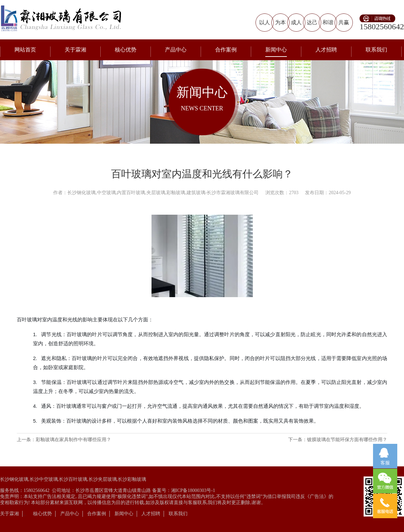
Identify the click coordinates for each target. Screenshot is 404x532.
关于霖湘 (75, 50)
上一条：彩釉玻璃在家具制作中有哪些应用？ (64, 440)
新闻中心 (276, 50)
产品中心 (176, 50)
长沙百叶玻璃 (73, 479)
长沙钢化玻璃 (14, 479)
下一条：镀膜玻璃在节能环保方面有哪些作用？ (338, 440)
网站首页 (25, 50)
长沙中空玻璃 (44, 479)
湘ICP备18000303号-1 (193, 490)
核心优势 (126, 50)
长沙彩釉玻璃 (132, 479)
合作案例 (226, 50)
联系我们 (376, 50)
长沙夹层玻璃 (103, 479)
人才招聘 (326, 50)
